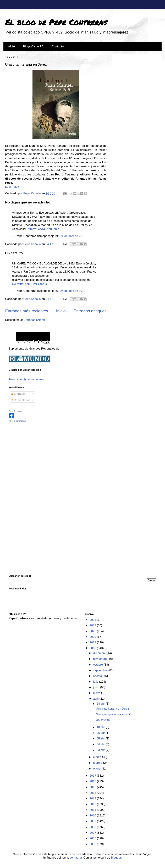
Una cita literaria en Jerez (26, 64)
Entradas (18, 394)
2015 (93, 787)
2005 (93, 844)
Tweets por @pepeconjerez (26, 379)
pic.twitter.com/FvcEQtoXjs (29, 284)
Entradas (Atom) (34, 320)
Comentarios (21, 400)
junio (97, 687)
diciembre (100, 653)
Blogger (116, 858)
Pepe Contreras (15, 411)
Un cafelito (14, 253)
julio (96, 682)
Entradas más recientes (27, 311)
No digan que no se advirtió (28, 202)
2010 (93, 816)
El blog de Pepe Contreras (56, 22)
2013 (93, 798)
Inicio (11, 46)
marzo (98, 757)
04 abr (101, 744)
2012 (93, 804)
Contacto (58, 46)
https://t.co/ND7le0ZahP (43, 229)
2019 (93, 642)
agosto (98, 676)
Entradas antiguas (90, 311)
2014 (93, 793)
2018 (93, 648)
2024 (93, 620)
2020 (93, 637)
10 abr (101, 727)
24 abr (101, 704)
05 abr (101, 739)
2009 (93, 821)
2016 (93, 781)
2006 (93, 838)
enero (97, 769)
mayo (97, 693)
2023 (93, 625)
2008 (93, 827)
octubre (98, 665)
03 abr (101, 750)
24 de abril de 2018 (73, 236)
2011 (93, 810)
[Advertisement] (30, 449)
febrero (98, 763)
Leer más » (12, 187)
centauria (76, 858)
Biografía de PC (33, 46)
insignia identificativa (17, 421)
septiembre (101, 670)
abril (96, 699)
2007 (93, 833)
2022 (93, 631)
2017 (93, 776)
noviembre (100, 659)
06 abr (101, 733)
